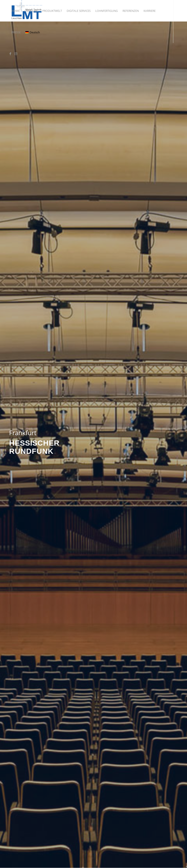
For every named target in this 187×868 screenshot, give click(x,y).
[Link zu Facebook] (10, 54)
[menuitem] (16, 11)
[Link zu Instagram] (16, 54)
